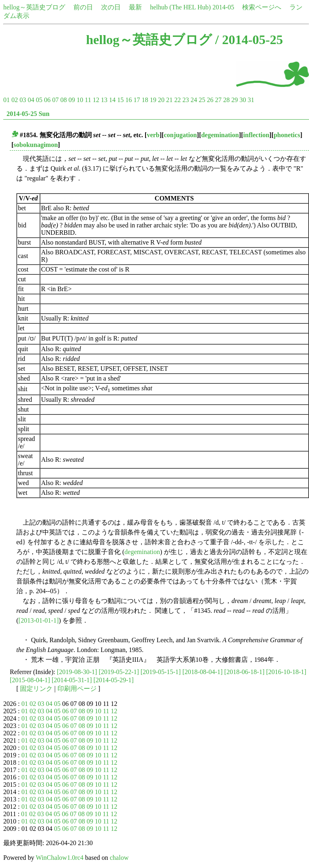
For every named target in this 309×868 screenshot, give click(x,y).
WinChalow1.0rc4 (60, 858)
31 (251, 100)
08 (64, 100)
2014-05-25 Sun (28, 114)
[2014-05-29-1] (114, 680)
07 (55, 100)
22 (177, 100)
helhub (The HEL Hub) (180, 7)
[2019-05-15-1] (161, 672)
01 (7, 100)
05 (39, 100)
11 (88, 100)
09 (72, 100)
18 (145, 100)
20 (161, 100)
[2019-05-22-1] (119, 672)
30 (243, 100)
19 (153, 100)
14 (112, 100)
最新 (135, 7)
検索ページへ (262, 7)
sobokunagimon (36, 145)
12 (96, 100)
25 (202, 100)
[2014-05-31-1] (72, 680)
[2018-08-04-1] (202, 672)
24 (194, 100)
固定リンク (36, 689)
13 (104, 100)
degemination (220, 135)
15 (120, 100)
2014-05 (223, 7)
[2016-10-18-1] (286, 672)
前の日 (83, 7)
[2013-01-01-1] (39, 620)
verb (153, 135)
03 (23, 100)
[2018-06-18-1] (244, 672)
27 (218, 100)
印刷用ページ (77, 689)
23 (185, 100)
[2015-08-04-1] (30, 680)
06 (47, 100)
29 (234, 100)
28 (226, 100)
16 (128, 100)
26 (210, 100)
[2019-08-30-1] (77, 672)
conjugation (180, 135)
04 (31, 100)
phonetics (287, 135)
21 (169, 100)
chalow (119, 858)
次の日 (111, 7)
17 (137, 100)
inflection (256, 135)
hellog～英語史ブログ (34, 7)
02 (15, 100)
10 (80, 100)
